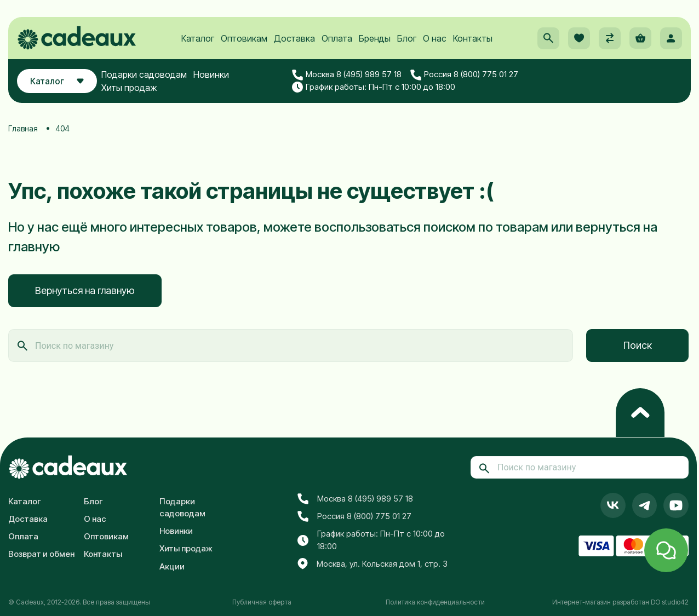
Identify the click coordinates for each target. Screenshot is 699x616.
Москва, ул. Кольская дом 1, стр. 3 (373, 564)
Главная (23, 128)
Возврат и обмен (41, 554)
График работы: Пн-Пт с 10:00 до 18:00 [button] (374, 88)
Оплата (337, 39)
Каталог (198, 39)
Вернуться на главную (85, 290)
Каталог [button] (57, 82)
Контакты (473, 39)
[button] (548, 39)
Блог (407, 39)
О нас (435, 39)
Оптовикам (244, 39)
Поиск (638, 345)
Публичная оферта (262, 602)
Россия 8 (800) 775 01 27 (465, 76)
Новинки (212, 75)
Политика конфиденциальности (435, 602)
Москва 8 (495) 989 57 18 (347, 76)
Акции (172, 566)
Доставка (294, 39)
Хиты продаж (130, 88)
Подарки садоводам (145, 75)
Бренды (375, 39)
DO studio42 (670, 602)
